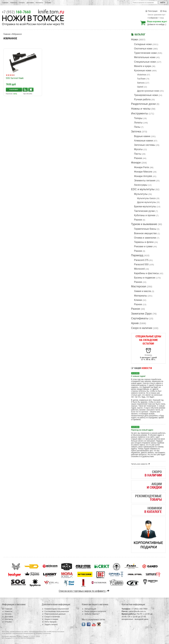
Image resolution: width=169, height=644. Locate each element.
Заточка (136, 132)
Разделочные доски (143, 104)
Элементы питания (145, 181)
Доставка (30, 3)
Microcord (139, 269)
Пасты (138, 154)
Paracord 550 (141, 264)
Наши (142, 368)
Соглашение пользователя (55, 611)
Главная (5, 3)
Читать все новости (141, 464)
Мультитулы (141, 194)
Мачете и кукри (143, 66)
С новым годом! (138, 376)
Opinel (140, 87)
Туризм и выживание (144, 224)
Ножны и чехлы (141, 109)
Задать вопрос (50, 624)
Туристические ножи (145, 53)
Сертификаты (140, 318)
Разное (138, 158)
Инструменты (140, 113)
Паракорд (137, 255)
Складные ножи (143, 44)
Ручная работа (142, 99)
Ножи (135, 39)
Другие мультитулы (147, 202)
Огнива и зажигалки (145, 238)
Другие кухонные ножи (148, 91)
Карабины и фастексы (147, 273)
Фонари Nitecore (143, 172)
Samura (141, 83)
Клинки (138, 300)
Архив (135, 323)
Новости (13, 3)
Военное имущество (145, 233)
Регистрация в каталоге (94, 611)
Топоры (138, 118)
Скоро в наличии (142, 328)
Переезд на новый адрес (142, 430)
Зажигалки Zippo (142, 314)
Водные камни (142, 136)
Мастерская (139, 286)
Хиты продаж (49, 622)
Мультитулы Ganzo (146, 198)
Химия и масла (143, 291)
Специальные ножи (145, 62)
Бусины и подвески (145, 278)
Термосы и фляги (144, 242)
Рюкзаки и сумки (143, 246)
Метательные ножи (145, 57)
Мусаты (138, 149)
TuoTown (141, 79)
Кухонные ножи (143, 70)
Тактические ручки (144, 211)
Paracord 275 (141, 260)
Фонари (136, 163)
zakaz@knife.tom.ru (137, 611)
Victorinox (142, 75)
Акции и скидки (50, 619)
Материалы (141, 296)
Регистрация (151, 11)
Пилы (137, 127)
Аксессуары (141, 185)
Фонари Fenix (142, 167)
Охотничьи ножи (143, 49)
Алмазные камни (144, 141)
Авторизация (89, 609)
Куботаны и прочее (145, 215)
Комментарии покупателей (55, 609)
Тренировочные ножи (146, 95)
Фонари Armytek (143, 176)
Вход (163, 11)
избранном (153, 18)
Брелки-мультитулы (145, 206)
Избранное (17, 34)
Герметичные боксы (145, 229)
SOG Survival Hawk (15, 78)
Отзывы (48, 3)
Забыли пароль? (91, 614)
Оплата (22, 3)
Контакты (39, 3)
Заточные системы (145, 145)
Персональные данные (54, 614)
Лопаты (138, 123)
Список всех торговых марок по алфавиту (84, 591)
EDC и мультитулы (143, 189)
